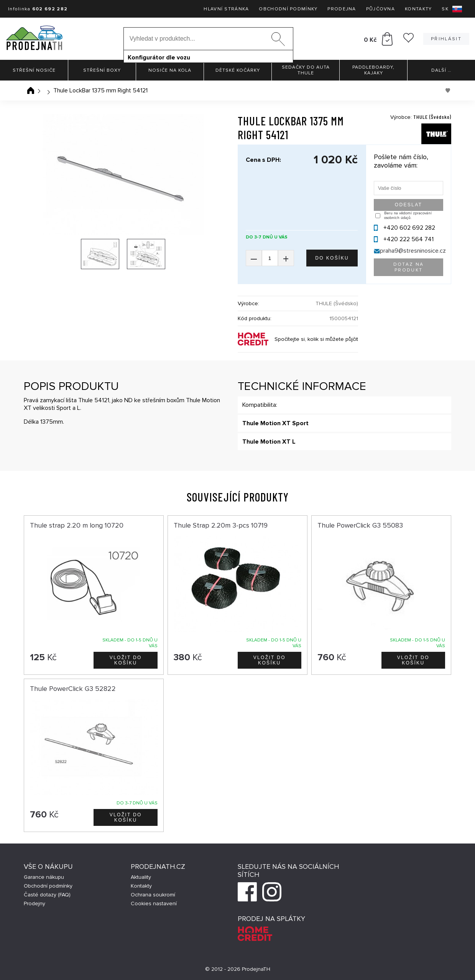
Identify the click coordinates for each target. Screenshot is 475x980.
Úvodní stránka (31, 90)
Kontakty (418, 9)
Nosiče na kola (170, 70)
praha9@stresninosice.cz (413, 251)
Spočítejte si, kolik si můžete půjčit (316, 339)
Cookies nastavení (154, 904)
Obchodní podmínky (288, 9)
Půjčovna (380, 9)
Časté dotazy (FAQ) (47, 895)
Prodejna (342, 9)
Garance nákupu (44, 877)
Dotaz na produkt (409, 267)
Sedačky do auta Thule (306, 70)
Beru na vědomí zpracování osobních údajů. (408, 215)
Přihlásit (446, 39)
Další (441, 70)
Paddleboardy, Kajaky (373, 70)
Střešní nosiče (34, 70)
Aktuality (141, 877)
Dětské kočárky (238, 70)
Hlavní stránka (226, 9)
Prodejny (35, 904)
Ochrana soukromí (153, 895)
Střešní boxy (102, 70)
